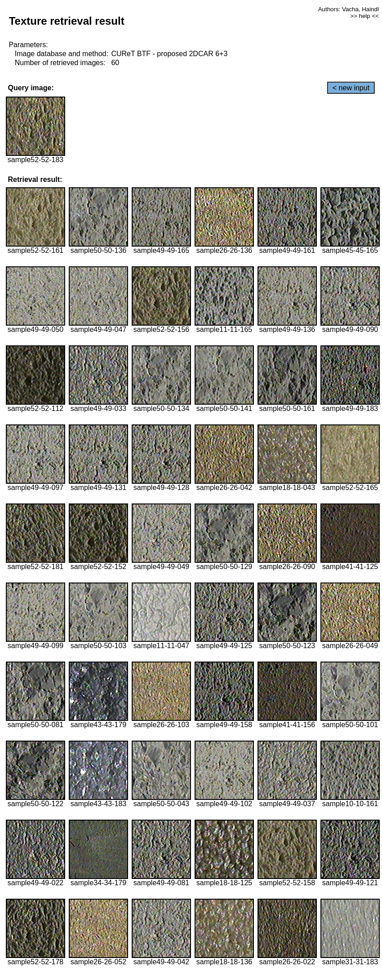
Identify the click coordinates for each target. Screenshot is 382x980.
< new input (351, 88)
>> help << (364, 16)
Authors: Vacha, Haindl (349, 9)
